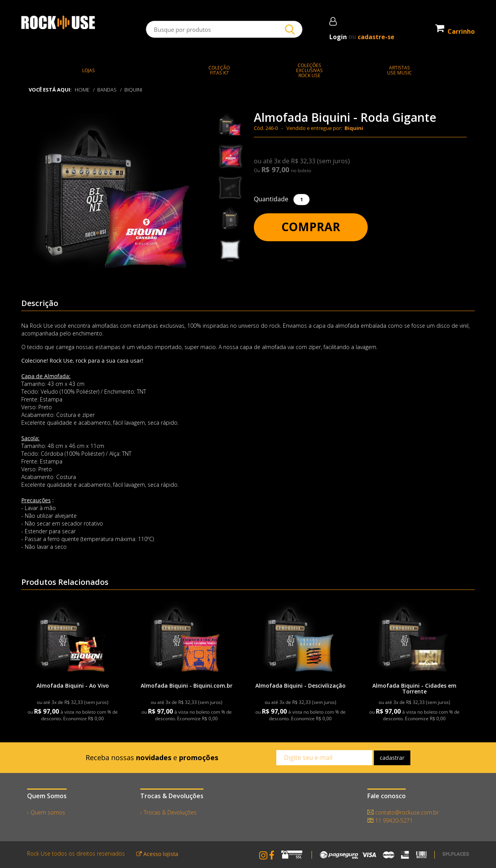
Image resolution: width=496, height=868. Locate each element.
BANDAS (107, 90)
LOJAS (89, 70)
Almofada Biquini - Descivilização (301, 686)
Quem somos (48, 812)
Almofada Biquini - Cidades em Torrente (414, 688)
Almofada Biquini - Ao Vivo (73, 686)
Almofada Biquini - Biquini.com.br (187, 686)
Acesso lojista (157, 854)
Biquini (133, 90)
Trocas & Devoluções (170, 812)
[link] (72, 640)
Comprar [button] (311, 227)
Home (82, 90)
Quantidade (271, 199)
